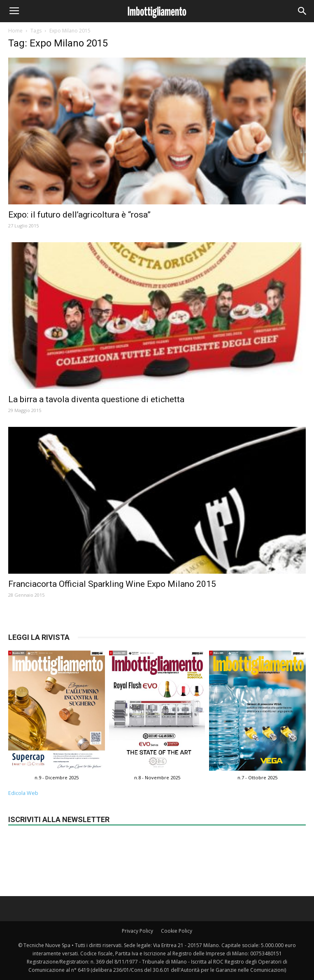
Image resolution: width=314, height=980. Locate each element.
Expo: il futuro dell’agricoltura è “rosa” (79, 215)
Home (15, 31)
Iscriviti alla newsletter (59, 819)
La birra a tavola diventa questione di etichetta (96, 399)
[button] (302, 11)
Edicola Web (23, 793)
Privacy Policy (137, 931)
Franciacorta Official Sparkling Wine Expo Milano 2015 (112, 584)
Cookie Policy (177, 931)
